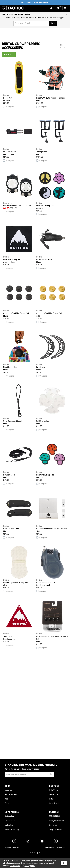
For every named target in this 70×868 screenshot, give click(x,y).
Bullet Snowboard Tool (52, 243)
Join (53, 23)
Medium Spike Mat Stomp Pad (19, 566)
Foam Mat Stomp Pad (52, 189)
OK (64, 863)
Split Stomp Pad (52, 405)
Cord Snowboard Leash (19, 405)
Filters (9, 55)
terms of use (15, 866)
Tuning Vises (52, 135)
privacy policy (29, 866)
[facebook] (56, 841)
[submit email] (51, 774)
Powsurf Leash (19, 459)
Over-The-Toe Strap (19, 512)
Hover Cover (19, 82)
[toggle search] (51, 8)
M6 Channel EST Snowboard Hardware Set (52, 621)
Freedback (52, 351)
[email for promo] (31, 23)
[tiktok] (28, 841)
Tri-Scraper (19, 620)
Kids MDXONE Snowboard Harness (52, 82)
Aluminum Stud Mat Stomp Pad (19, 297)
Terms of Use (49, 847)
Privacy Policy (61, 847)
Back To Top (35, 853)
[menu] (65, 8)
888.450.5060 (55, 816)
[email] (29, 774)
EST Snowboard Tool (19, 135)
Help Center (54, 790)
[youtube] (42, 841)
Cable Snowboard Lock (52, 566)
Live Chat (53, 825)
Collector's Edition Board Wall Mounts (52, 512)
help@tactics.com (56, 821)
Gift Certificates (11, 794)
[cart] (58, 8)
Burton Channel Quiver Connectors (19, 188)
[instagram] (14, 841)
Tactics (13, 8)
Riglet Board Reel (19, 351)
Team (7, 803)
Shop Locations (55, 829)
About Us (8, 790)
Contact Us (54, 794)
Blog (6, 799)
